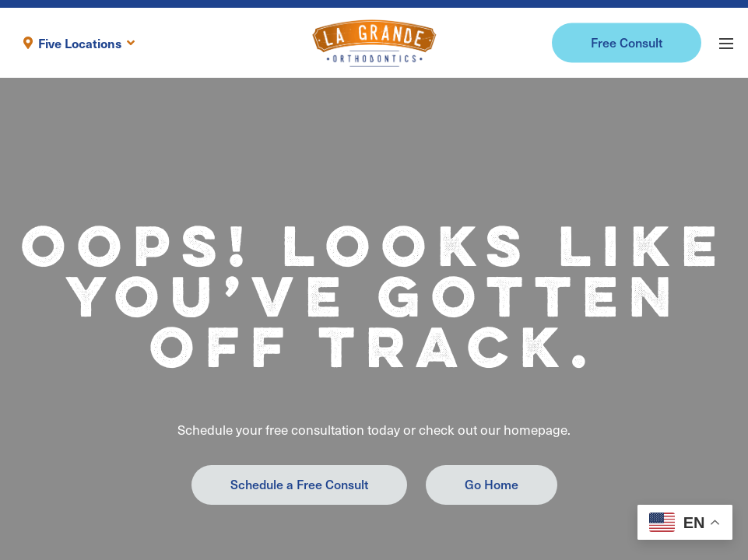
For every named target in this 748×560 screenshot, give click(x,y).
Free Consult (627, 42)
